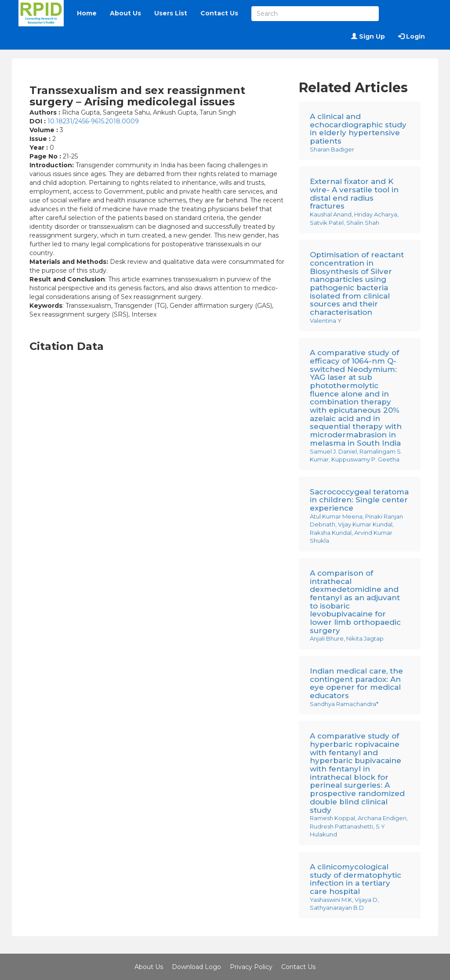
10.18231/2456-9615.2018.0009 (93, 121)
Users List (171, 13)
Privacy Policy (251, 967)
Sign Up (368, 36)
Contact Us (219, 13)
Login (412, 36)
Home (87, 13)
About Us (125, 13)
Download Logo (196, 967)
